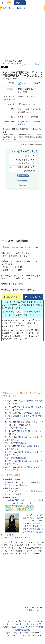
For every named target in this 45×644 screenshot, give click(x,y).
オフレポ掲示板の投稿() (15, 428)
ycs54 (25, 83)
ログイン (20, 3)
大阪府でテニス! (16, 61)
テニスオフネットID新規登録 (13, 8)
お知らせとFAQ (10, 627)
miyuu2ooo (22, 330)
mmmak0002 (23, 320)
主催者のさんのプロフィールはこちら (19, 247)
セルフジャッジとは (35, 624)
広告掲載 (26, 630)
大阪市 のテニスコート (34, 608)
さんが (10, 482)
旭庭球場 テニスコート (34, 610)
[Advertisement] (22, 34)
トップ (4, 61)
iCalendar (23, 185)
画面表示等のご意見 (26, 627)
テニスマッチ (24, 636)
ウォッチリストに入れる (31, 64)
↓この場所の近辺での (14, 500)
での (10, 491)
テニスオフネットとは (16, 624)
